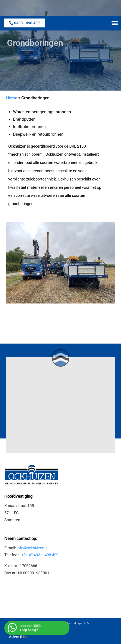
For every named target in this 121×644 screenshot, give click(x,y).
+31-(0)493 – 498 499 (40, 555)
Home (12, 98)
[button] (115, 23)
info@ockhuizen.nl (33, 548)
